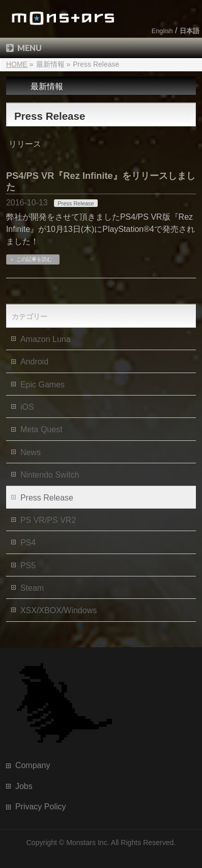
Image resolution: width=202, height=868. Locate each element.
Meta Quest (41, 429)
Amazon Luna (46, 339)
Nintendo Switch (50, 475)
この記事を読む (34, 259)
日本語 (190, 31)
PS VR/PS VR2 (48, 520)
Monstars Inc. (88, 843)
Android (34, 362)
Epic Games (42, 385)
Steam (32, 588)
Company (33, 765)
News (31, 452)
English (162, 31)
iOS (27, 407)
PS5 (28, 565)
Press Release (76, 203)
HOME (17, 64)
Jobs (24, 786)
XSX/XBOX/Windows (59, 610)
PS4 (28, 543)
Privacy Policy (41, 807)
